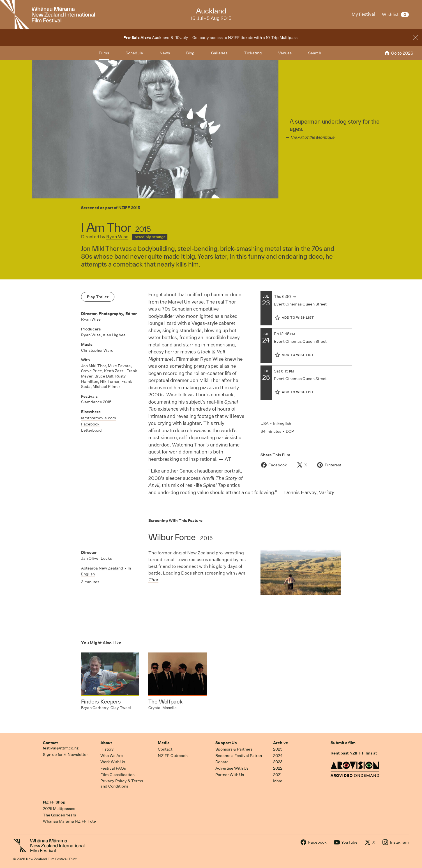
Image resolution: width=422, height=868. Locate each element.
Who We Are (112, 756)
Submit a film (343, 743)
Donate (222, 762)
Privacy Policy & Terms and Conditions (122, 783)
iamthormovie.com (99, 418)
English (284, 423)
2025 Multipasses (59, 809)
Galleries (219, 53)
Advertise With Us (232, 768)
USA (265, 423)
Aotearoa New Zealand (102, 568)
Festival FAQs (113, 768)
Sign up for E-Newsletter (65, 754)
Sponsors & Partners (234, 749)
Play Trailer (98, 297)
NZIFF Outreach (173, 756)
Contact (50, 743)
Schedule (134, 53)
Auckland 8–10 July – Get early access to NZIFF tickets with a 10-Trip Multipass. (211, 38)
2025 (278, 749)
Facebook (90, 424)
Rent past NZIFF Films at (354, 753)
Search (315, 53)
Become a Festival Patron (239, 756)
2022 (278, 768)
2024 (278, 756)
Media (164, 743)
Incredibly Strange (149, 237)
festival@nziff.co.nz (61, 748)
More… (279, 781)
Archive (281, 743)
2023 (278, 762)
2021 (277, 775)
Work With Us (113, 762)
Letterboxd (91, 430)
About (106, 743)
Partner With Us (230, 775)
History (107, 749)
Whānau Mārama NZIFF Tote (69, 821)
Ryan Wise (117, 237)
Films (104, 53)
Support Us (226, 743)
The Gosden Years (59, 815)
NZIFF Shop (54, 802)
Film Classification (117, 775)
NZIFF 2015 (129, 208)
